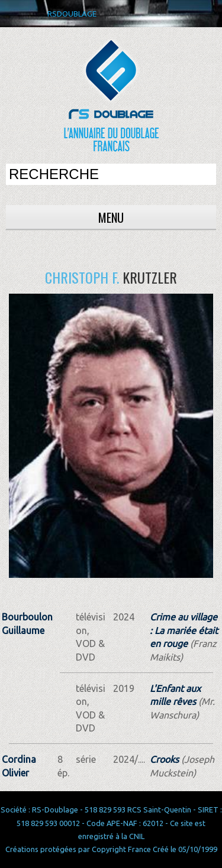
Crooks (164, 759)
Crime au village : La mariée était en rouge (184, 630)
